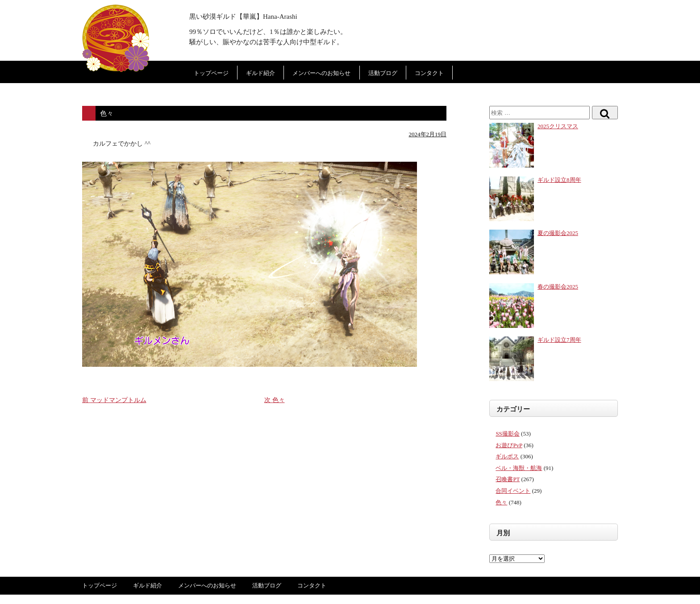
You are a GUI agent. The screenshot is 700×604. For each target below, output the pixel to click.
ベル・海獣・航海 (519, 468)
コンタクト (429, 73)
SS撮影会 (507, 434)
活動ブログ (383, 73)
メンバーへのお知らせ (321, 73)
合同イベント (513, 491)
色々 (501, 502)
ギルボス (507, 456)
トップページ (211, 73)
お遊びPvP (509, 445)
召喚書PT (508, 479)
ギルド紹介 (260, 73)
